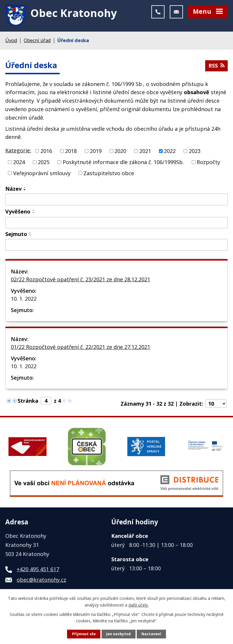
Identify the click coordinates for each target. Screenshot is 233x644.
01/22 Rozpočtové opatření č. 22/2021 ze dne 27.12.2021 (80, 347)
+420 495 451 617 (38, 569)
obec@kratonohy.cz (41, 580)
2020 (120, 151)
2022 (170, 151)
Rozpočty (208, 162)
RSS (216, 66)
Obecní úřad (37, 40)
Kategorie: (18, 150)
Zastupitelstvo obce (109, 173)
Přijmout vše (84, 634)
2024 (19, 162)
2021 (145, 151)
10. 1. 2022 (24, 299)
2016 (46, 151)
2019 (96, 151)
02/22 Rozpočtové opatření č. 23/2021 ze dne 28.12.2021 (80, 279)
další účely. (139, 605)
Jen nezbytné (119, 634)
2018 (71, 151)
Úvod (11, 40)
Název (13, 189)
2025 (44, 162)
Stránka (28, 401)
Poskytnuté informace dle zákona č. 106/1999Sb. (123, 162)
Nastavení (151, 634)
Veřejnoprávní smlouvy (42, 173)
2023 (195, 151)
